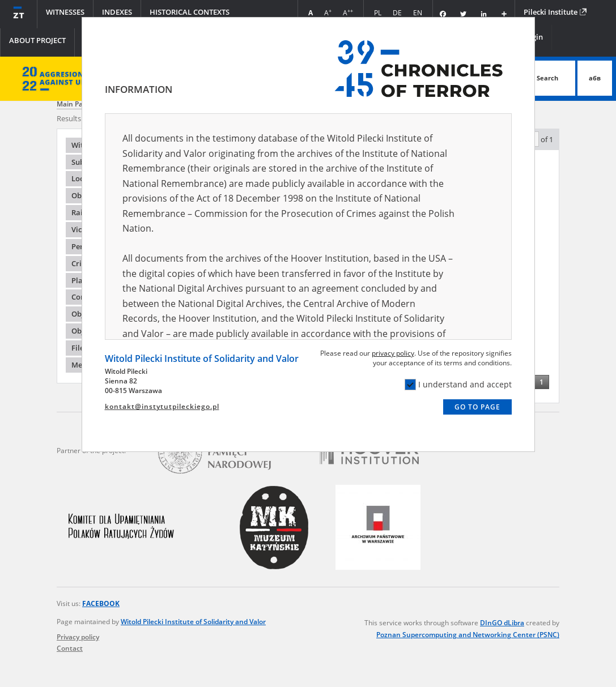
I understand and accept (458, 385)
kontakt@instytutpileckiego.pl (162, 406)
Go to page (477, 407)
